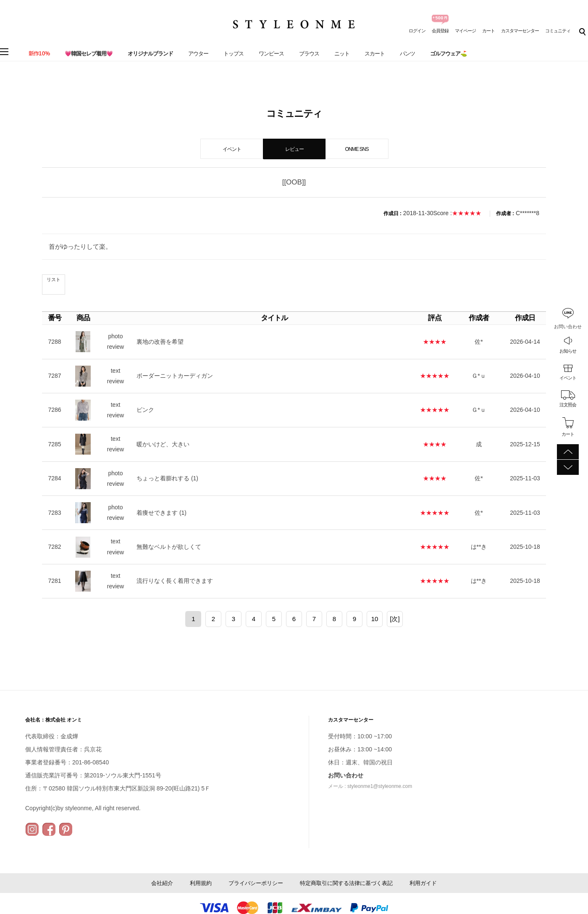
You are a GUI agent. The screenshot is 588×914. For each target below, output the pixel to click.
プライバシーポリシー (256, 883)
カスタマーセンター (520, 31)
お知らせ (568, 351)
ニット (342, 54)
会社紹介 (162, 883)
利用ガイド (423, 883)
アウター (198, 54)
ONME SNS (357, 149)
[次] (395, 619)
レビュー (294, 149)
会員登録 (440, 31)
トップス (234, 54)
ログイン (417, 31)
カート (488, 31)
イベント (568, 378)
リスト (54, 279)
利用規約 (201, 883)
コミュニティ (558, 31)
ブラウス (309, 54)
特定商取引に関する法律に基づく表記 (346, 883)
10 (375, 619)
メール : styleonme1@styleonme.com (370, 786)
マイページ (465, 31)
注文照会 (568, 405)
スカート (375, 54)
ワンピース (271, 54)
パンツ (407, 54)
